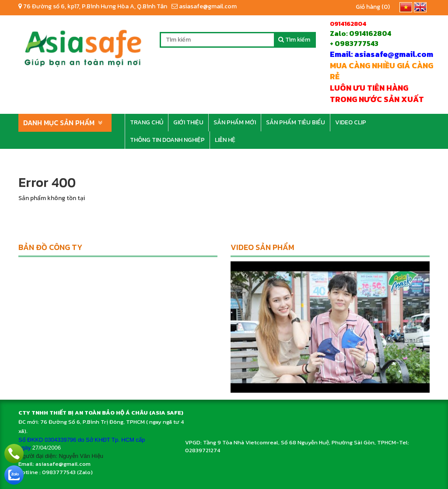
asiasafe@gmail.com (204, 6)
